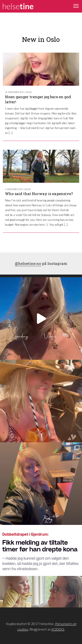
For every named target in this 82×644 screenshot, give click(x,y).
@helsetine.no (28, 263)
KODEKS (58, 629)
